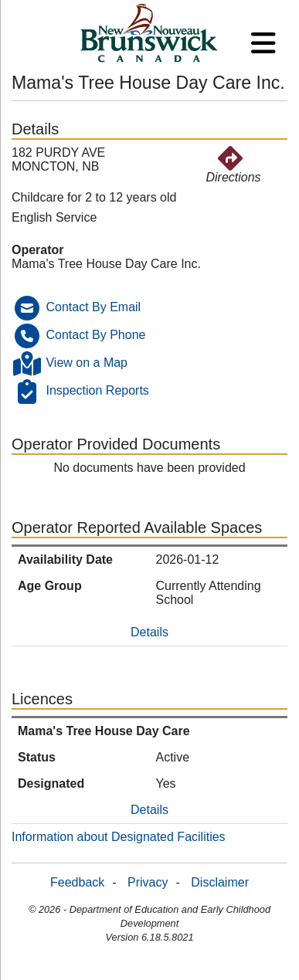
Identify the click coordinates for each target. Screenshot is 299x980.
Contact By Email (93, 307)
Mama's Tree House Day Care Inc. (106, 264)
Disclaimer (220, 882)
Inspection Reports (97, 390)
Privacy (148, 882)
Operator (38, 250)
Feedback (77, 882)
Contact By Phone (95, 335)
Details (149, 632)
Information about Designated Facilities (119, 837)
